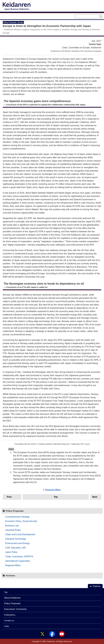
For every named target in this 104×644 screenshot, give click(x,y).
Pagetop (97, 586)
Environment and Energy (17, 543)
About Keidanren (12, 598)
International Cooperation (18, 561)
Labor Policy (11, 552)
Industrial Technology (16, 539)
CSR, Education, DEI (16, 548)
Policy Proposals (15, 511)
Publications (10, 615)
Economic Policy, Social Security (21, 521)
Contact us (9, 620)
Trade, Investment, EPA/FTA (19, 557)
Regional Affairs (53, 490)
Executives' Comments (15, 609)
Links (7, 626)
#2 (40, 400)
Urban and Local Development (20, 534)
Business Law (12, 526)
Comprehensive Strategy (17, 517)
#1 (68, 397)
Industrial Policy (13, 530)
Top (56, 497)
